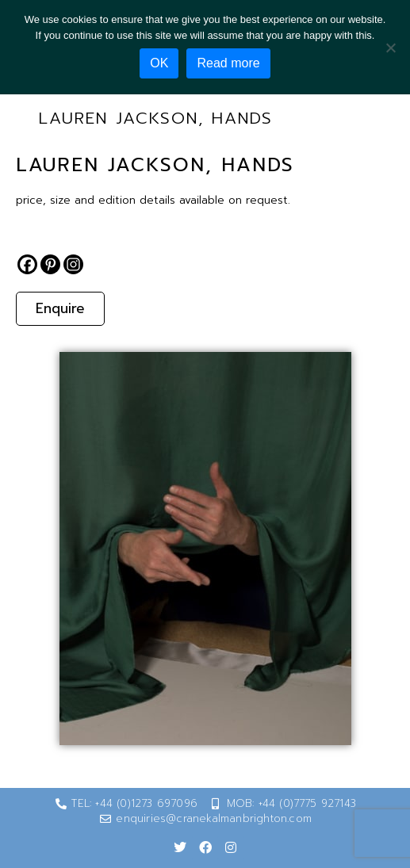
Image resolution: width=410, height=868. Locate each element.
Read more (228, 63)
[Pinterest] (50, 264)
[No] (390, 48)
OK (159, 63)
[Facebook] (27, 264)
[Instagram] (73, 264)
